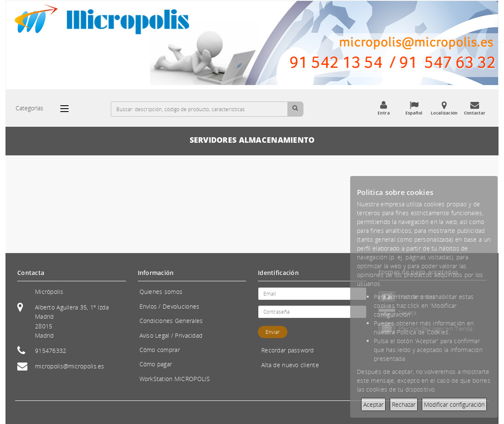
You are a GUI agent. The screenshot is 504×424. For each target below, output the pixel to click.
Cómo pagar (156, 364)
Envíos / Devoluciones (170, 306)
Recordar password (288, 350)
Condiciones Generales (171, 321)
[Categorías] (69, 109)
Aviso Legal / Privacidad (171, 335)
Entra (383, 108)
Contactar (475, 108)
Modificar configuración (454, 404)
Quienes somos (161, 292)
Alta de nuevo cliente (290, 365)
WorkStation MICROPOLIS (175, 379)
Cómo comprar (160, 350)
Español (414, 108)
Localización (444, 108)
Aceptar (373, 404)
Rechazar (404, 404)
